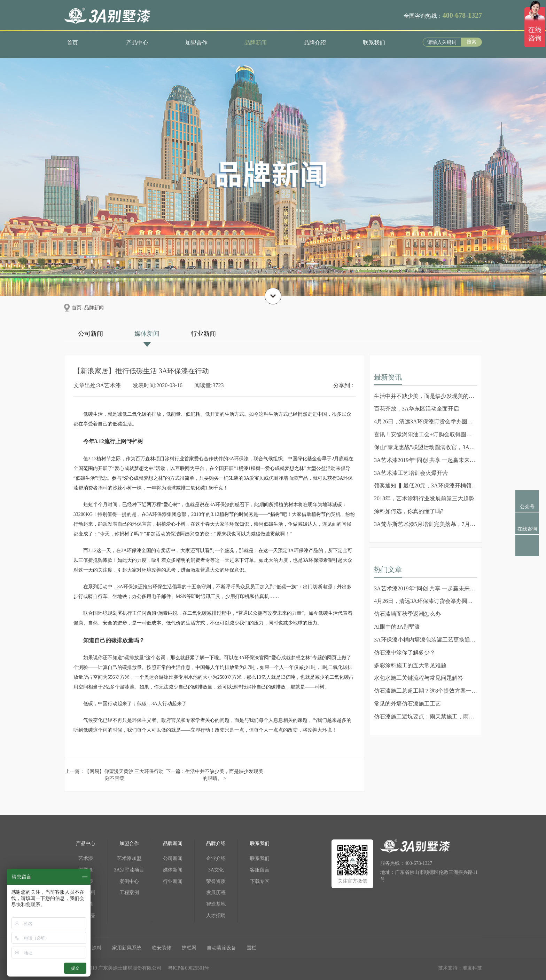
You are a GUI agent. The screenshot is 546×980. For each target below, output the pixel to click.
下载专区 (260, 881)
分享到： (344, 385)
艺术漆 (86, 858)
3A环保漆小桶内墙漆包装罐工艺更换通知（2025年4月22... (426, 640)
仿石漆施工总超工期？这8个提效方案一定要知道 (426, 691)
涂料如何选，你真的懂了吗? (409, 511)
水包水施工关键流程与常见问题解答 (419, 678)
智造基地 (216, 904)
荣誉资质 (216, 881)
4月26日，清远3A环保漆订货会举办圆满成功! (426, 421)
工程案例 (129, 893)
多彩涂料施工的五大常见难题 (410, 665)
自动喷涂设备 (221, 948)
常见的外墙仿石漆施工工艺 (407, 704)
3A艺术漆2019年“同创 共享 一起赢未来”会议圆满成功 (426, 460)
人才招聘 (216, 915)
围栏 (251, 948)
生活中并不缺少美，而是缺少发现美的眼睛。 (426, 396)
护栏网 (189, 948)
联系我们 (374, 43)
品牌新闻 (256, 43)
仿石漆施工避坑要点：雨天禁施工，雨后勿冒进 (426, 716)
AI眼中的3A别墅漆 (397, 627)
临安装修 (162, 948)
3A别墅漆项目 (129, 870)
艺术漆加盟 (129, 858)
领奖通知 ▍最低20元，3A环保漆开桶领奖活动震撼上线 (426, 485)
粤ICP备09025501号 (189, 968)
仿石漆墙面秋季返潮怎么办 (407, 614)
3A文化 (216, 870)
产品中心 (137, 43)
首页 (72, 43)
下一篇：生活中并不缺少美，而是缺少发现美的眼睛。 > (214, 775)
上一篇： (115, 775)
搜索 (471, 42)
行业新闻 (203, 334)
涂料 (97, 948)
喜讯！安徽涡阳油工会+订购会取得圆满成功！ (426, 434)
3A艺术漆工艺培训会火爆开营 (411, 473)
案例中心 (129, 881)
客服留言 (260, 870)
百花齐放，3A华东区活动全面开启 (416, 409)
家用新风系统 (127, 948)
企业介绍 (216, 858)
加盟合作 (196, 43)
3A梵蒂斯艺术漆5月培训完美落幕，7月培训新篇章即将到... (426, 524)
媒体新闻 (147, 334)
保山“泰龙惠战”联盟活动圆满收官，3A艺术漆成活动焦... (426, 447)
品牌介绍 (315, 43)
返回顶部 (527, 552)
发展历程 (216, 893)
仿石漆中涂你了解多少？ (405, 652)
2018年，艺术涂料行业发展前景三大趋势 (424, 498)
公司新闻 (91, 334)
